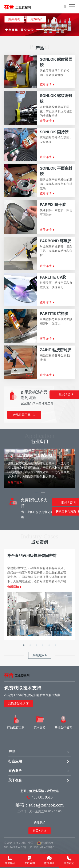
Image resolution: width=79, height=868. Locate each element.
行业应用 (15, 761)
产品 (12, 752)
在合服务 (15, 771)
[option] (39, 25)
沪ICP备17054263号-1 (42, 847)
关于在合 (15, 780)
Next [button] (77, 25)
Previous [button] (2, 25)
